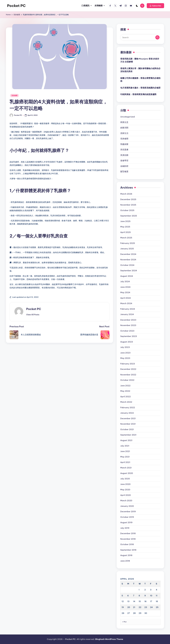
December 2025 (128, 199)
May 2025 (125, 227)
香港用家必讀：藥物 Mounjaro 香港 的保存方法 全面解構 (140, 60)
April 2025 (125, 232)
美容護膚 (124, 150)
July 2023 (125, 347)
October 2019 (127, 517)
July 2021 (125, 446)
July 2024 (125, 281)
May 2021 (125, 457)
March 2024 (126, 303)
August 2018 (126, 555)
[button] (155, 6)
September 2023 (129, 336)
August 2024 (127, 276)
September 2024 (129, 271)
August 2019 (126, 522)
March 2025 (126, 238)
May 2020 (125, 490)
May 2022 (125, 391)
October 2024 (127, 265)
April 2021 (125, 462)
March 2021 (126, 468)
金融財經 (124, 166)
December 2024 (128, 254)
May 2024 (125, 292)
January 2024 (127, 314)
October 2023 (127, 331)
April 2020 (125, 495)
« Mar (124, 622)
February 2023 (128, 364)
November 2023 (128, 325)
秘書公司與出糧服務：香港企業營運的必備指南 (140, 80)
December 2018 (128, 533)
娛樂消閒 (124, 128)
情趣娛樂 (124, 144)
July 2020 (125, 479)
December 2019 (128, 512)
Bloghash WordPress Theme (109, 639)
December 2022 (128, 369)
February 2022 (128, 408)
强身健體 (14, 95)
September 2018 (128, 550)
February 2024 (128, 309)
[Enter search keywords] (140, 37)
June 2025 (125, 221)
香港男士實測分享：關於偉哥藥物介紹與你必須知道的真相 (140, 70)
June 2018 (125, 561)
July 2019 (125, 528)
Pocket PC (16, 6)
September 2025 (129, 216)
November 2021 (128, 424)
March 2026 (126, 194)
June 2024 (125, 287)
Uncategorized (128, 117)
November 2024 (128, 260)
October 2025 (127, 210)
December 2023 (128, 320)
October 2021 (127, 429)
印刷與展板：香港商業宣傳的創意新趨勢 (138, 94)
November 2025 (128, 205)
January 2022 (127, 413)
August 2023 (127, 342)
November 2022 (128, 375)
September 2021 (128, 435)
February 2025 (128, 243)
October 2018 (127, 544)
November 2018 (128, 539)
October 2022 (127, 380)
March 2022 (126, 402)
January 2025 (127, 249)
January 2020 (127, 506)
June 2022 (125, 386)
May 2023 (125, 358)
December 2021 (128, 418)
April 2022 (125, 397)
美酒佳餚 (124, 155)
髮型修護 (124, 171)
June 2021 (125, 451)
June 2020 (125, 484)
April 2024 (126, 298)
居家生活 (124, 133)
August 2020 (127, 473)
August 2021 (126, 440)
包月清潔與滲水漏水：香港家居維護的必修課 (140, 88)
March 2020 (126, 501)
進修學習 (124, 161)
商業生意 (124, 122)
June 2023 (125, 353)
